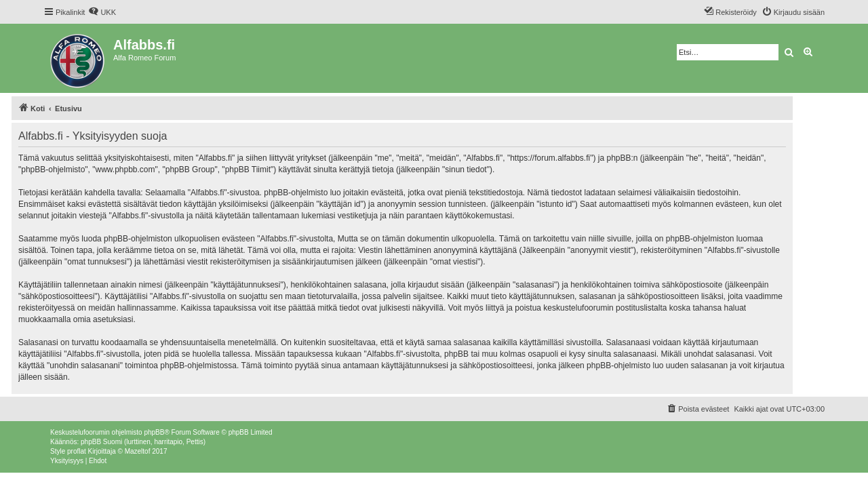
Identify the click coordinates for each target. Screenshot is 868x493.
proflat (77, 451)
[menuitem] (102, 12)
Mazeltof (138, 451)
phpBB (154, 432)
